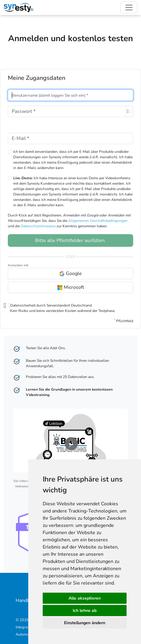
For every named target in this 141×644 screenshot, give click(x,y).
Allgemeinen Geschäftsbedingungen (98, 221)
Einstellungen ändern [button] (85, 623)
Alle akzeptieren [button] (85, 598)
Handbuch (26, 600)
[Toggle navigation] (129, 8)
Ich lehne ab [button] (85, 611)
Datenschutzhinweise (38, 226)
